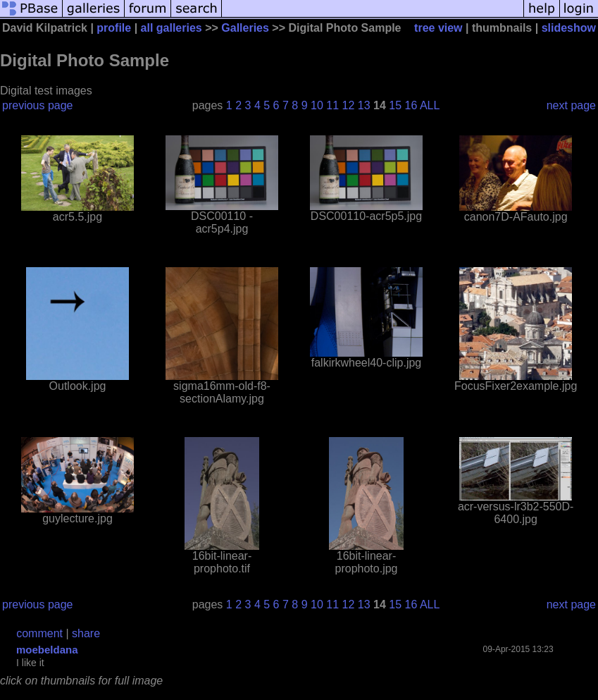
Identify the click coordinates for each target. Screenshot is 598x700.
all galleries (172, 28)
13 (364, 105)
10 (317, 105)
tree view (438, 28)
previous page (38, 105)
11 (332, 105)
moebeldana (47, 650)
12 (349, 105)
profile (114, 28)
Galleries (245, 28)
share (86, 633)
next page (571, 105)
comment (39, 633)
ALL (430, 105)
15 (395, 105)
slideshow (569, 28)
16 (411, 105)
